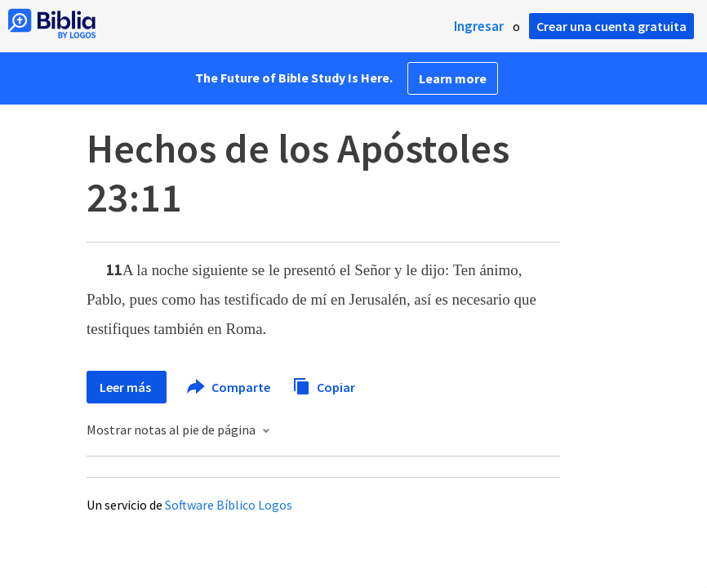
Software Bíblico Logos (229, 505)
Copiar (324, 385)
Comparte (229, 387)
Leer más (127, 387)
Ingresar (479, 26)
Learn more (453, 78)
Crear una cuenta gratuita (611, 26)
